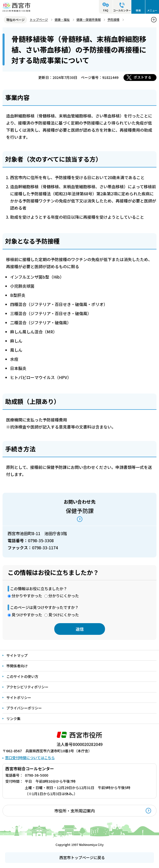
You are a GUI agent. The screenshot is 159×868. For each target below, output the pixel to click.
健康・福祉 (62, 19)
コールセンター (122, 10)
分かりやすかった (27, 596)
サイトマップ (17, 655)
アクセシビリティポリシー (27, 687)
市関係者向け (17, 666)
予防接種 (113, 19)
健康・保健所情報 (89, 19)
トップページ (39, 19)
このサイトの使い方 (22, 676)
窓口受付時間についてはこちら (30, 758)
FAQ (106, 10)
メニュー (152, 10)
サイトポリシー (19, 697)
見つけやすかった (27, 615)
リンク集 (13, 719)
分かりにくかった (64, 596)
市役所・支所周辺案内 (75, 811)
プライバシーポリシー (24, 708)
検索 (138, 10)
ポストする (143, 77)
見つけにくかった (64, 615)
